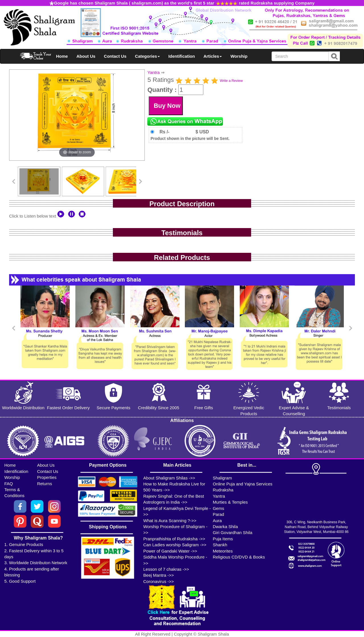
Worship (239, 56)
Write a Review (231, 81)
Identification (182, 56)
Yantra (153, 72)
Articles (213, 56)
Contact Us (115, 56)
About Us (86, 56)
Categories (148, 56)
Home (62, 56)
